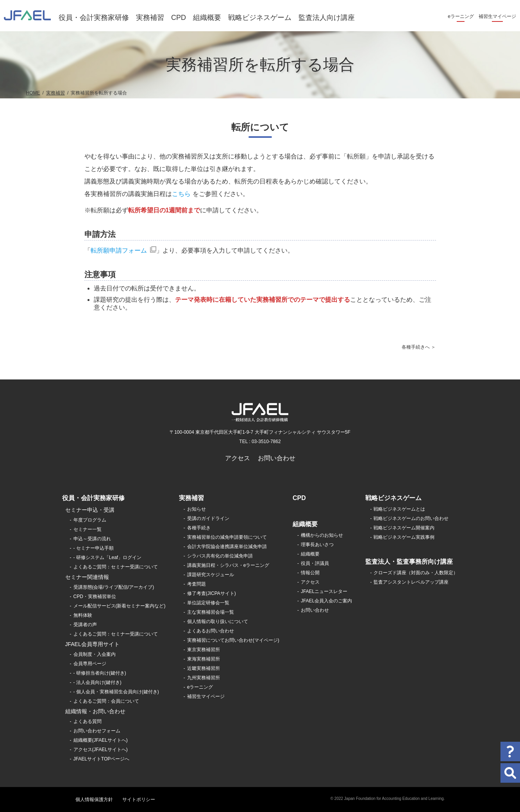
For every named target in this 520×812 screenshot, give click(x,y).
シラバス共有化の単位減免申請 (220, 556)
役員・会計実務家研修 (94, 18)
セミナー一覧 (88, 529)
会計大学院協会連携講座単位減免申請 (227, 547)
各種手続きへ (416, 347)
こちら (181, 194)
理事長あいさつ (317, 545)
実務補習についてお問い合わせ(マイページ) (233, 640)
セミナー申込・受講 (90, 510)
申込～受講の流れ (92, 539)
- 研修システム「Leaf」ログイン (108, 557)
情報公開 (310, 573)
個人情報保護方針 (94, 800)
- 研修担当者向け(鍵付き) (100, 673)
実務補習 (150, 18)
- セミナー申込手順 (94, 548)
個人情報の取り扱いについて (218, 621)
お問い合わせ (277, 458)
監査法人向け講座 (327, 18)
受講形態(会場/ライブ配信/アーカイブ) (114, 587)
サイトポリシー (139, 800)
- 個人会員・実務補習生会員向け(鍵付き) (116, 692)
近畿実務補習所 (204, 668)
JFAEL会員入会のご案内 (326, 601)
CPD (179, 18)
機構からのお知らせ (322, 535)
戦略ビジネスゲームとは (399, 509)
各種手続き (199, 528)
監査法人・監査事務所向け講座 (409, 562)
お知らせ (197, 509)
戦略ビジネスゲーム (260, 18)
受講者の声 (85, 625)
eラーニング (461, 16)
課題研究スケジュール (211, 575)
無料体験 (83, 615)
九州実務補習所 (204, 678)
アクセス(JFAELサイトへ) (101, 750)
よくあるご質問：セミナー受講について (116, 567)
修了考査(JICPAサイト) (212, 593)
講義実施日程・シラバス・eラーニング (228, 565)
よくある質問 (88, 721)
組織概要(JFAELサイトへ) (101, 740)
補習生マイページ (497, 16)
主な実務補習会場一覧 (211, 612)
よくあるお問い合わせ (211, 631)
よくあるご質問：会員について (106, 701)
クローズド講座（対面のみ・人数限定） (416, 573)
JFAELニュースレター (324, 591)
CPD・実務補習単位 (95, 597)
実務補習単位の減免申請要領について (227, 537)
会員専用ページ (90, 664)
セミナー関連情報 (87, 577)
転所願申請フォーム (119, 250)
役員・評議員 (315, 563)
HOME (33, 93)
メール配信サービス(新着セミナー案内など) (120, 606)
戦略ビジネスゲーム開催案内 (404, 528)
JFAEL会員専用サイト (92, 644)
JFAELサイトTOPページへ (102, 759)
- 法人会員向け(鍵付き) (97, 682)
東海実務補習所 (204, 659)
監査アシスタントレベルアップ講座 (411, 582)
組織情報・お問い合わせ (95, 711)
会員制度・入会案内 (95, 654)
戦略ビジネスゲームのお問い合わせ (411, 518)
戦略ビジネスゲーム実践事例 (404, 537)
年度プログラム (90, 520)
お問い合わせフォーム (97, 731)
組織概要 (207, 18)
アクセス (238, 458)
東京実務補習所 (204, 650)
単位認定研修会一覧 (208, 603)
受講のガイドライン (208, 518)
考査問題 (197, 584)
